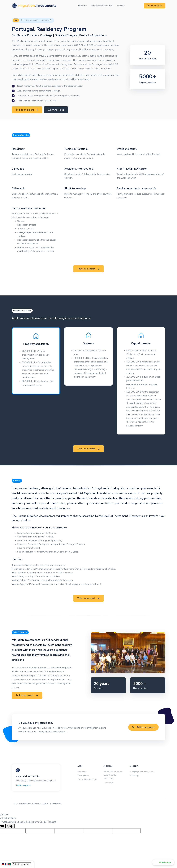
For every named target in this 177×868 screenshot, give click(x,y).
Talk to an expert (154, 6)
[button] (163, 862)
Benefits (83, 6)
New (16, 20)
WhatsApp (135, 775)
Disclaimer (82, 772)
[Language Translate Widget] (22, 864)
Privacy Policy (83, 775)
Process (121, 6)
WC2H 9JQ (108, 779)
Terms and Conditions (87, 779)
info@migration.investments (142, 772)
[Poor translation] (10, 826)
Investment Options (102, 6)
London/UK (108, 783)
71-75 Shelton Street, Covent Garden (113, 773)
